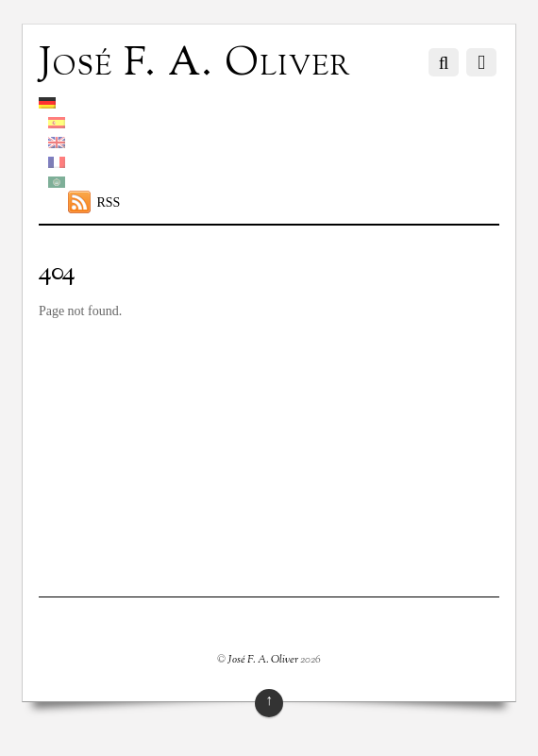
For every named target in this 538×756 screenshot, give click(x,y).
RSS (108, 202)
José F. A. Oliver (263, 660)
